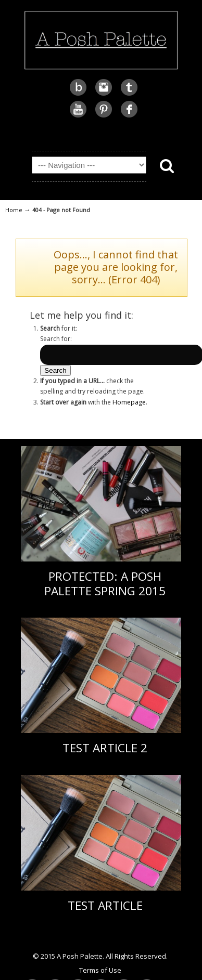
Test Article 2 (105, 748)
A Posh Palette (101, 39)
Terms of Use (100, 970)
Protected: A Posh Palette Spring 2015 (105, 583)
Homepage (129, 402)
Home (14, 210)
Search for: (56, 339)
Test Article (105, 905)
